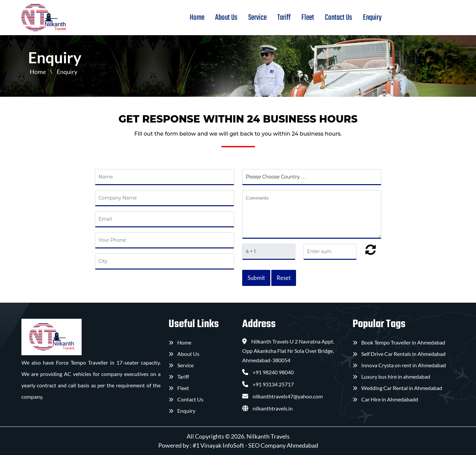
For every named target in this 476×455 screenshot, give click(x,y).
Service (257, 18)
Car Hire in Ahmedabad (388, 399)
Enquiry (372, 18)
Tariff (284, 18)
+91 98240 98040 (273, 372)
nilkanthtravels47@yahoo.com (288, 396)
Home (197, 18)
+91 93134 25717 (273, 384)
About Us (226, 18)
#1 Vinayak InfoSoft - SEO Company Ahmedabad (255, 445)
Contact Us (339, 18)
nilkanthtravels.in (273, 408)
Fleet (308, 18)
